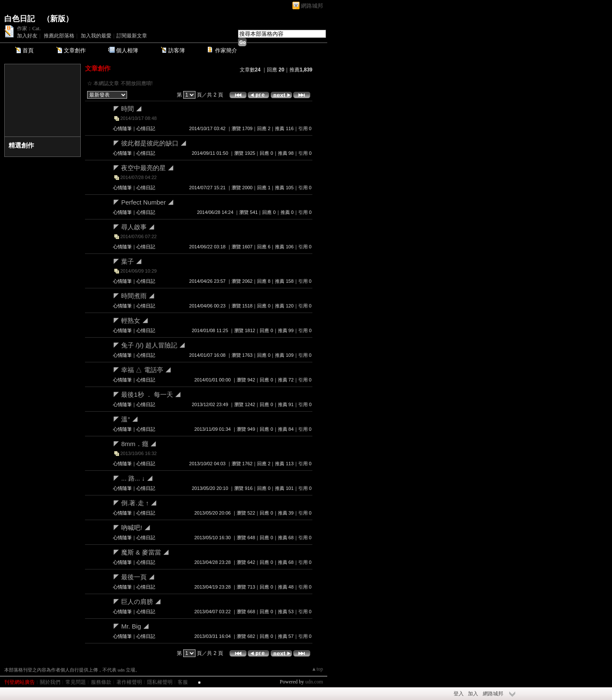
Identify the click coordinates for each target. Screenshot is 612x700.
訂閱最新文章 (132, 36)
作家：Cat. (29, 28)
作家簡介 (226, 50)
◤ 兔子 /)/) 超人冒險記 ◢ (149, 345)
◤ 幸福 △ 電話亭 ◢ (142, 370)
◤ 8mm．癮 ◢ (135, 444)
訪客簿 (177, 50)
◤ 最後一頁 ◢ (134, 577)
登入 (459, 694)
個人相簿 (127, 50)
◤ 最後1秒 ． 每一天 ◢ (147, 394)
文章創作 (75, 50)
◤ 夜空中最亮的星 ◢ (143, 168)
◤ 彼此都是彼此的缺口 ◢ (150, 143)
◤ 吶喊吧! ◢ (132, 528)
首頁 (28, 50)
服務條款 (101, 682)
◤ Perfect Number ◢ (143, 202)
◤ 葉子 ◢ (127, 261)
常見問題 (76, 682)
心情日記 (146, 128)
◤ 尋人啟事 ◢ (134, 227)
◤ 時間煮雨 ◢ (134, 296)
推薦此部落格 (59, 36)
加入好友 (27, 36)
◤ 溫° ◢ (126, 419)
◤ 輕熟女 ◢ (131, 320)
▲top (317, 669)
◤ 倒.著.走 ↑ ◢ (135, 503)
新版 (58, 19)
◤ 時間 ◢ (127, 109)
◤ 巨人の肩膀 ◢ (137, 602)
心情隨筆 (122, 128)
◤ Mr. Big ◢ (131, 626)
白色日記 (20, 19)
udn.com (314, 682)
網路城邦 (312, 6)
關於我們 (50, 682)
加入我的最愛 (96, 36)
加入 (473, 694)
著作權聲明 (129, 682)
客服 (183, 682)
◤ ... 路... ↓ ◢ (133, 478)
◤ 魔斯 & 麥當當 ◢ (141, 552)
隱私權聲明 (160, 682)
